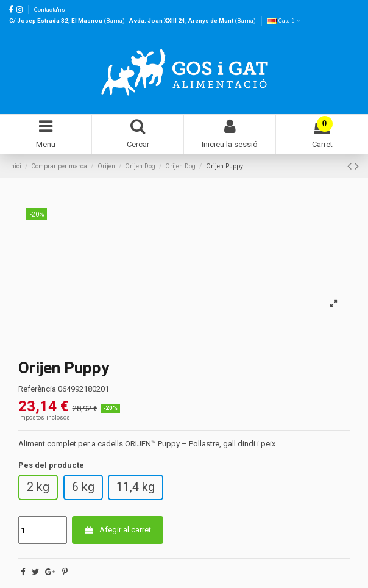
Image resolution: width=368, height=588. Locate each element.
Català (283, 20)
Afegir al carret (117, 530)
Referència (37, 389)
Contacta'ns (49, 9)
